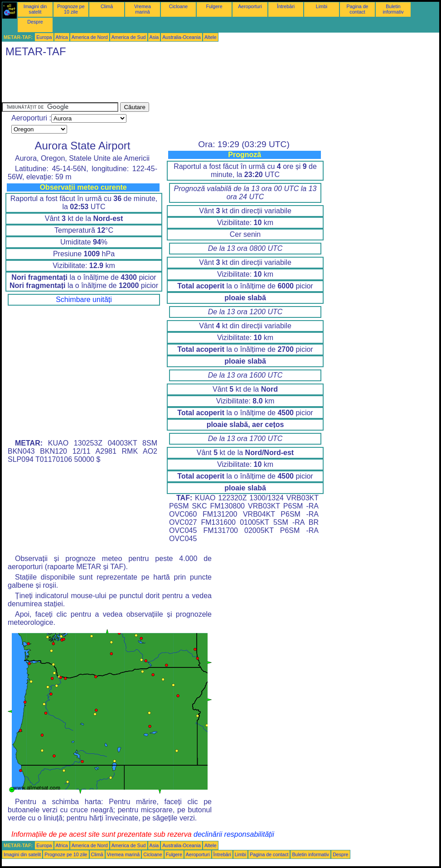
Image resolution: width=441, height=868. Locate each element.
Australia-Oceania (182, 37)
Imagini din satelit (35, 9)
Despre (35, 22)
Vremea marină (143, 9)
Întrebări (286, 6)
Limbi (322, 6)
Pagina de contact (358, 9)
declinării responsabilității (234, 834)
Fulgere (214, 6)
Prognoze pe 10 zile (71, 9)
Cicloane (178, 6)
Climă (107, 6)
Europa (44, 37)
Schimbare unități (84, 300)
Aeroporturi (250, 6)
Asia (154, 37)
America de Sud (129, 37)
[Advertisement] (167, 82)
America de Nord (90, 37)
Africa (62, 37)
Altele (211, 37)
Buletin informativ (393, 9)
